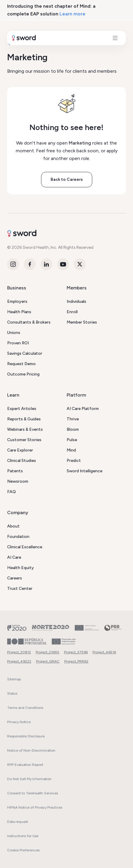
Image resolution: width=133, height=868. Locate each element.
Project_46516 (104, 652)
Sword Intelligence (85, 471)
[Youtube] (63, 264)
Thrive (73, 419)
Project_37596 (76, 652)
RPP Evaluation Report (25, 765)
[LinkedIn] (46, 264)
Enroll (72, 312)
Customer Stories (24, 440)
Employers (17, 301)
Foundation (18, 537)
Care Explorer (20, 450)
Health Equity (21, 568)
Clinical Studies (22, 461)
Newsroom (18, 481)
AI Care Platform (83, 409)
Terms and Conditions (25, 708)
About (13, 526)
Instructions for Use (23, 836)
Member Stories (82, 322)
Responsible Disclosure (26, 736)
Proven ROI (18, 343)
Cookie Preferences (23, 850)
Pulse (72, 440)
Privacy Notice (19, 722)
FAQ (11, 492)
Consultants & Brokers (29, 322)
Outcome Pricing (23, 374)
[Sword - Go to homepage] (66, 232)
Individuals (76, 301)
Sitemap (14, 679)
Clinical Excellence (25, 547)
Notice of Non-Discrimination (31, 750)
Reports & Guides (24, 419)
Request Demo (21, 364)
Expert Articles (22, 409)
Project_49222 (19, 661)
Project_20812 (19, 652)
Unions (14, 333)
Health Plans (19, 312)
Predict (74, 461)
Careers (15, 578)
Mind (71, 450)
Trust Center (20, 589)
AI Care (14, 557)
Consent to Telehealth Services (33, 793)
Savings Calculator (25, 353)
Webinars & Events (25, 429)
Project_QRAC (48, 661)
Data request (18, 822)
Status (12, 693)
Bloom (73, 429)
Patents (15, 471)
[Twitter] (80, 264)
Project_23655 (47, 652)
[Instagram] (13, 264)
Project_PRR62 (76, 661)
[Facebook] (30, 264)
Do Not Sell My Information (29, 779)
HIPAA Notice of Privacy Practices (35, 807)
